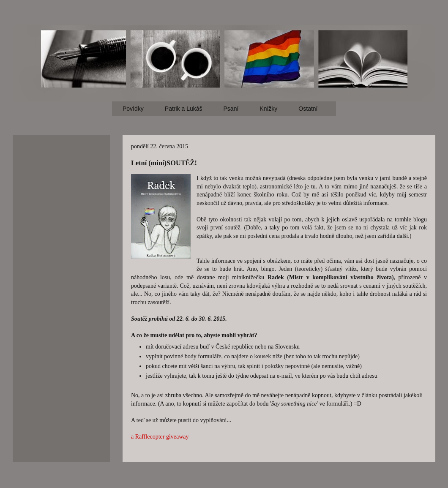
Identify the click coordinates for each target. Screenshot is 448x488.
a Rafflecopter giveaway (160, 437)
